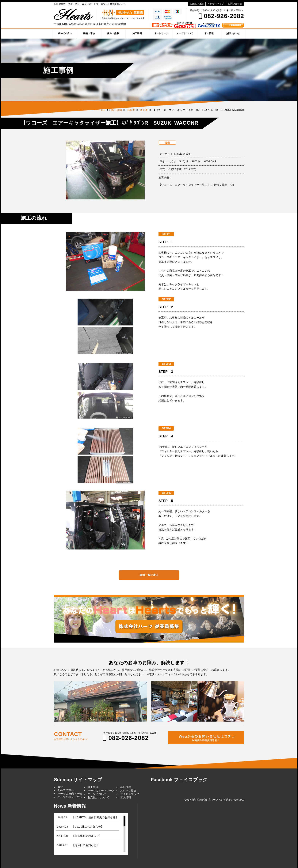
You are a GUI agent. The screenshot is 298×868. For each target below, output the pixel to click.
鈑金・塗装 (113, 33)
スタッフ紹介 (128, 791)
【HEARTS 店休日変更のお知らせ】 (95, 817)
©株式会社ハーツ (208, 800)
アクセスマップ (216, 4)
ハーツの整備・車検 (70, 794)
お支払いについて (98, 797)
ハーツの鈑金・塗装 (70, 797)
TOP (60, 787)
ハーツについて (185, 33)
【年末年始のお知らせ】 (87, 836)
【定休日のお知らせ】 (85, 845)
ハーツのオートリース (101, 791)
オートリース (161, 33)
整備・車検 (89, 33)
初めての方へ (65, 33)
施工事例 (137, 33)
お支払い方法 (197, 4)
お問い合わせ (235, 4)
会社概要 (126, 787)
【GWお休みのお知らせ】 (88, 827)
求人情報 (209, 33)
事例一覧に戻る (149, 575)
